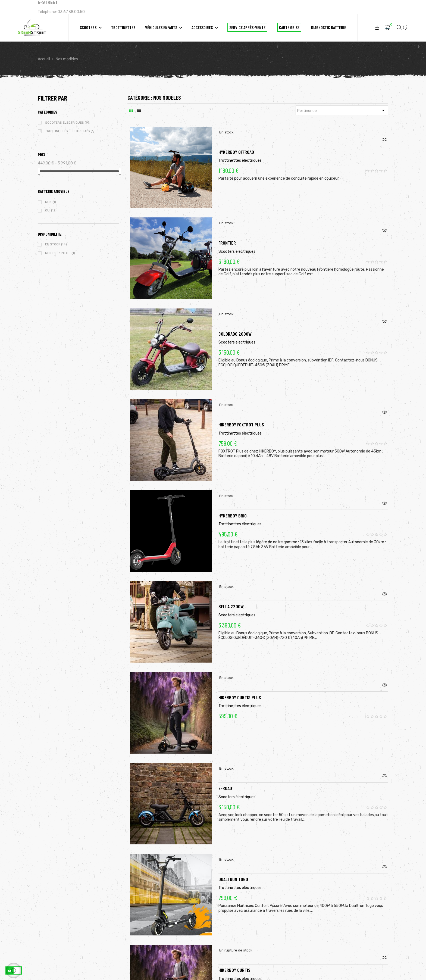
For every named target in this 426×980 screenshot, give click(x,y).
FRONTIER (227, 236)
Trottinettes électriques (70, 131)
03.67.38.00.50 (71, 12)
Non (51, 202)
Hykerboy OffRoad (236, 145)
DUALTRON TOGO (233, 872)
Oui (51, 210)
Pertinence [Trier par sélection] (342, 110)
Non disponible (60, 253)
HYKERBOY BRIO (233, 509)
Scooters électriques (67, 123)
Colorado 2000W (235, 327)
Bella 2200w (231, 600)
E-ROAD (225, 781)
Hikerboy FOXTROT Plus (241, 418)
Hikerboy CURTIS (234, 963)
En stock (56, 244)
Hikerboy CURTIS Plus (240, 691)
